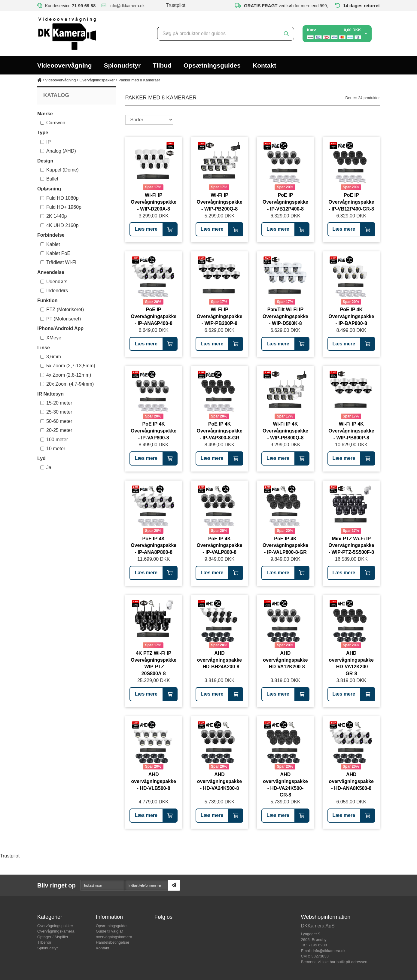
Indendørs (54, 291)
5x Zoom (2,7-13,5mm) (68, 366)
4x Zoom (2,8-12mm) (66, 375)
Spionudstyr (122, 65)
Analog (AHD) (58, 151)
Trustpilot (176, 5)
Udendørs (54, 282)
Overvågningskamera (56, 931)
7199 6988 (318, 945)
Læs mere (146, 229)
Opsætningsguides (212, 65)
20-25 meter (56, 430)
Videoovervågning (65, 65)
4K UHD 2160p (59, 225)
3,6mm (51, 357)
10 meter (53, 449)
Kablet (50, 244)
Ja (46, 467)
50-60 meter (56, 421)
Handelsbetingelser (113, 942)
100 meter (54, 440)
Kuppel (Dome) (59, 170)
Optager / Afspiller (53, 937)
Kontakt (264, 65)
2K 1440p (54, 216)
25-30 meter (56, 412)
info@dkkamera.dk (329, 951)
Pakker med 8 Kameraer (139, 80)
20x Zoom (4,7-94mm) (67, 384)
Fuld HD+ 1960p (61, 207)
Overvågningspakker (97, 80)
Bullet (49, 179)
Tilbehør (44, 942)
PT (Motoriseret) (61, 319)
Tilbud (162, 65)
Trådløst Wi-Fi (58, 262)
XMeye (51, 338)
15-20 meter (56, 403)
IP (46, 142)
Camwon (53, 123)
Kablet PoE (55, 253)
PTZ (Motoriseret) (62, 309)
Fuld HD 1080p (59, 198)
